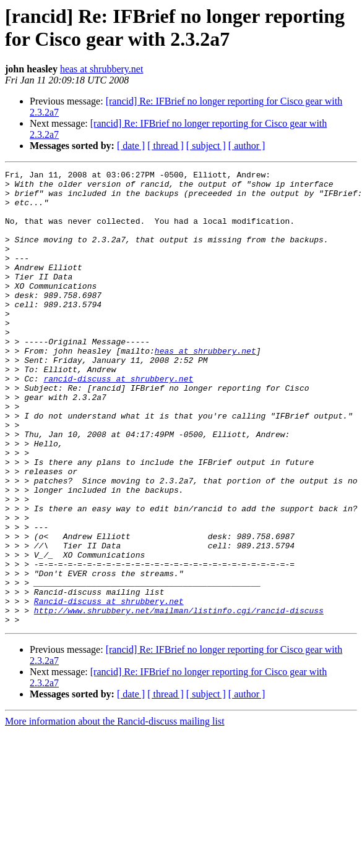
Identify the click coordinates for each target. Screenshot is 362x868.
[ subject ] (206, 146)
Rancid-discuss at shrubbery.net (109, 688)
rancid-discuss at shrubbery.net (118, 421)
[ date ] (131, 146)
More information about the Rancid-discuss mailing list (115, 812)
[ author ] (247, 146)
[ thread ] (166, 146)
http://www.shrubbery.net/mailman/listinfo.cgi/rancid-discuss (179, 699)
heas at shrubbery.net (101, 69)
